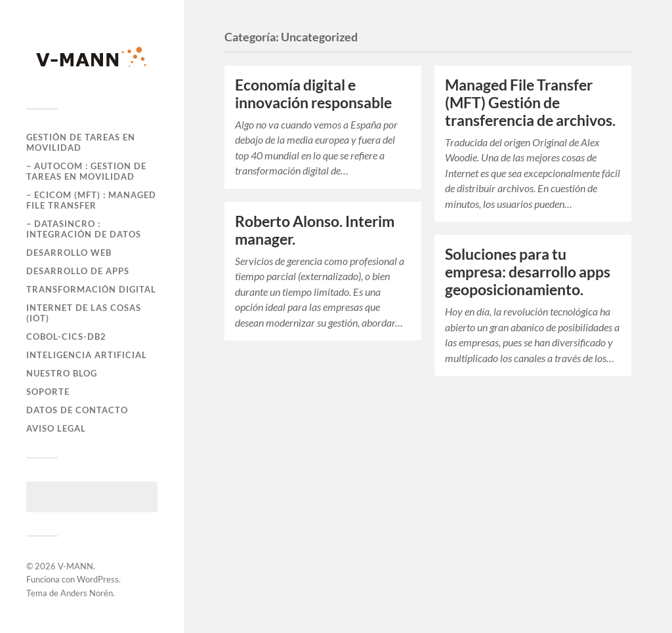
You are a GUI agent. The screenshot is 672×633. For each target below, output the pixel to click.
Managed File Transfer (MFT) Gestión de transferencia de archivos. (530, 103)
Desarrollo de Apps (78, 271)
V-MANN (75, 566)
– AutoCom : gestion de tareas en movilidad (86, 171)
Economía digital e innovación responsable (313, 94)
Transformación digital (91, 289)
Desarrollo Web (69, 253)
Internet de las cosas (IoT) (84, 313)
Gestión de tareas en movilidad (81, 142)
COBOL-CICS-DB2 (66, 337)
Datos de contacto (77, 410)
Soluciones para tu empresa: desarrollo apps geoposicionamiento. (528, 272)
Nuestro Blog (62, 373)
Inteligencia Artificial (87, 355)
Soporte (48, 392)
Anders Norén (87, 593)
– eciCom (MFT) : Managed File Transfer (91, 200)
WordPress (98, 579)
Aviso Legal (56, 428)
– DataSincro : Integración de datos (84, 229)
